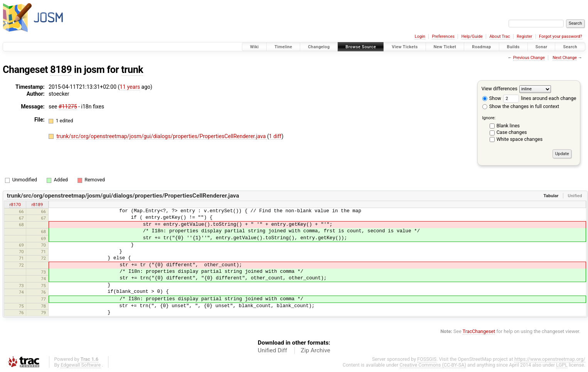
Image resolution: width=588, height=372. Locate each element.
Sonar (542, 47)
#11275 (68, 107)
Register (524, 36)
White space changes (520, 139)
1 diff (275, 136)
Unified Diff (272, 350)
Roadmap (482, 47)
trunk (132, 70)
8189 (61, 70)
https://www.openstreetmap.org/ (550, 359)
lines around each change (540, 98)
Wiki (254, 47)
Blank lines (508, 126)
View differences (499, 89)
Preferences (443, 36)
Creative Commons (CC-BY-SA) (433, 365)
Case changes (512, 132)
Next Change (565, 58)
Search (570, 47)
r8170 (15, 205)
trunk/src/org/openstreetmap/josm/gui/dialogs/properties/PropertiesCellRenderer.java (162, 136)
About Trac (500, 36)
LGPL (562, 365)
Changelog (319, 47)
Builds (513, 47)
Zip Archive (316, 350)
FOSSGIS (427, 359)
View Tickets (405, 47)
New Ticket (445, 47)
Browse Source (361, 47)
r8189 (37, 205)
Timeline (283, 47)
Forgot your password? (561, 36)
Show (492, 98)
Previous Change (529, 58)
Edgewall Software (81, 365)
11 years (130, 87)
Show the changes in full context (521, 106)
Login (420, 36)
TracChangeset (479, 331)
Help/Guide (472, 36)
